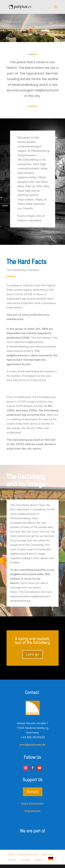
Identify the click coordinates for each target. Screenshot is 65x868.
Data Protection (32, 804)
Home (11, 855)
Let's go (32, 654)
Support (39, 860)
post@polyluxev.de (32, 745)
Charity (12, 860)
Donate (33, 792)
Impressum (32, 811)
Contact (25, 860)
